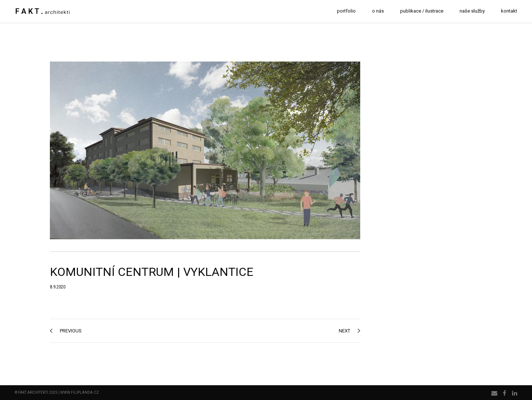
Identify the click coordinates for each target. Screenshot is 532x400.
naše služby (472, 11)
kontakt (509, 11)
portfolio (346, 11)
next (349, 331)
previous (66, 331)
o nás (378, 11)
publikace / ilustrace (422, 11)
